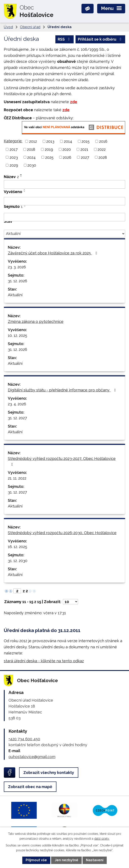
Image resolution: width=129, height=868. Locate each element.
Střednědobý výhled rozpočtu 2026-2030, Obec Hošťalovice (62, 533)
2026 (67, 157)
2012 (33, 141)
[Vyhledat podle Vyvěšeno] (64, 201)
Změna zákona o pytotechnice (36, 322)
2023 (14, 157)
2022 (102, 149)
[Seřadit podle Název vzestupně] (21, 175)
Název (11, 177)
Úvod (8, 27)
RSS (65, 39)
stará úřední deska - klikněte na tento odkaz (44, 661)
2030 (32, 165)
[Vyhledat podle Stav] (64, 234)
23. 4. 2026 (17, 404)
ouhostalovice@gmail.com (32, 757)
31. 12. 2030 (18, 561)
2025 (49, 157)
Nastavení (95, 860)
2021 (84, 149)
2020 (67, 149)
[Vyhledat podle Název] (64, 184)
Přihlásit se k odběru (100, 39)
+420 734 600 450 (24, 739)
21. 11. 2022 (17, 478)
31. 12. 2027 (17, 418)
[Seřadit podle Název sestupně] (21, 176)
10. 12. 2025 (18, 335)
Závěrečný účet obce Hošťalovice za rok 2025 (53, 253)
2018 (31, 149)
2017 (14, 149)
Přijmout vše (36, 860)
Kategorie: (13, 141)
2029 (14, 165)
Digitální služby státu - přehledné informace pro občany (63, 390)
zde (74, 102)
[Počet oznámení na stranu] (70, 602)
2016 (103, 141)
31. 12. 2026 (18, 281)
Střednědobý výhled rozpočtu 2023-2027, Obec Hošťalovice (62, 461)
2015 (86, 141)
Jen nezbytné (67, 860)
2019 (49, 149)
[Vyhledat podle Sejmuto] (64, 217)
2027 (85, 157)
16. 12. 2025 (18, 547)
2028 (103, 157)
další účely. (102, 839)
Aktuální (15, 295)
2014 (68, 141)
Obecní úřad (30, 27)
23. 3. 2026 (17, 267)
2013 (50, 141)
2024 (31, 157)
